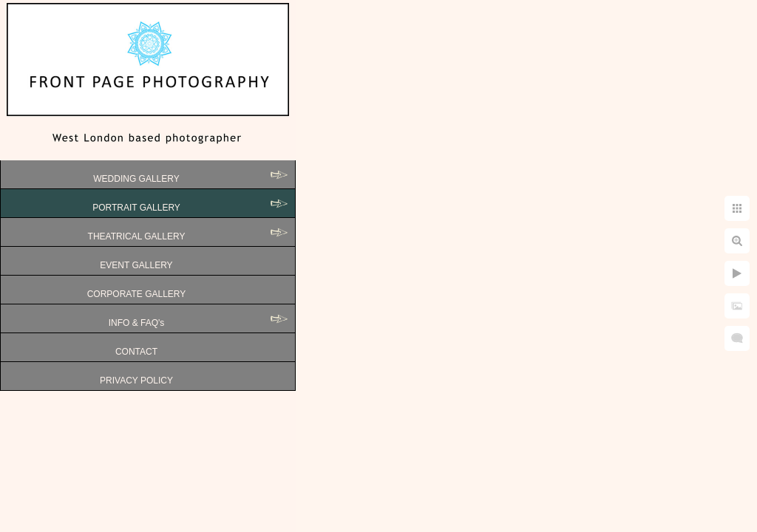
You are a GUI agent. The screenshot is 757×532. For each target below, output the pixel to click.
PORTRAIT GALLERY (136, 208)
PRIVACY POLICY (136, 381)
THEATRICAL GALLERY (137, 236)
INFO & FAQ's (137, 323)
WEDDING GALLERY (136, 179)
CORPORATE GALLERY (137, 294)
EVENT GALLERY (136, 265)
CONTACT (136, 352)
